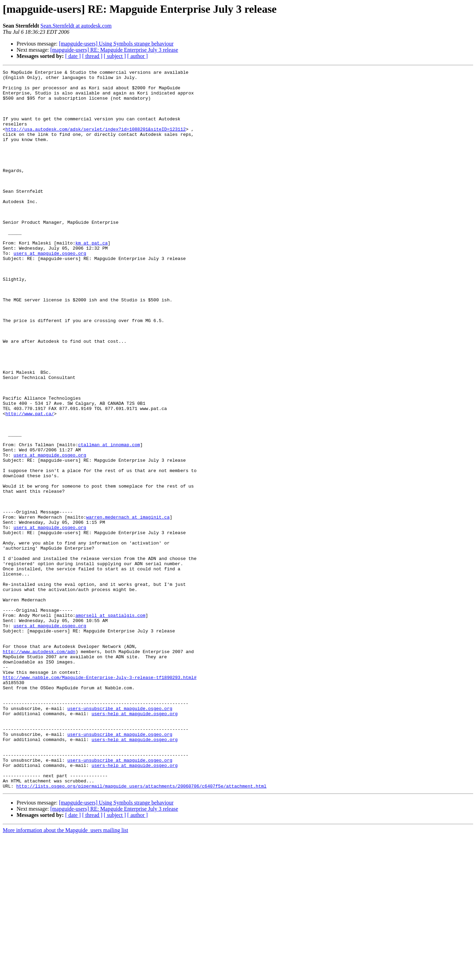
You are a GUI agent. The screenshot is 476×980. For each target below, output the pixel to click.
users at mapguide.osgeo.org (50, 290)
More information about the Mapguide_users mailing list (66, 974)
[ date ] (73, 56)
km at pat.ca (92, 278)
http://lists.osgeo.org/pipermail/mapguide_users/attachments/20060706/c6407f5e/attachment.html (141, 930)
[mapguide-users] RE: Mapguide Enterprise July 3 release (114, 50)
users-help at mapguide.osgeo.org (135, 843)
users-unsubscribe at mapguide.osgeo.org (120, 837)
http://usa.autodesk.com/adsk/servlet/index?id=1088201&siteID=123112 (96, 141)
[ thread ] (92, 56)
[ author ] (138, 56)
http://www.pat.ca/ (30, 483)
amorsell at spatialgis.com (111, 725)
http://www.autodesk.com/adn (39, 768)
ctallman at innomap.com (109, 520)
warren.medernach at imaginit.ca (128, 607)
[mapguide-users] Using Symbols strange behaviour (116, 44)
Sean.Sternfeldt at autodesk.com (76, 26)
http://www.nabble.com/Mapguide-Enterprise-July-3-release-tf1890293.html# (100, 799)
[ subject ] (115, 56)
